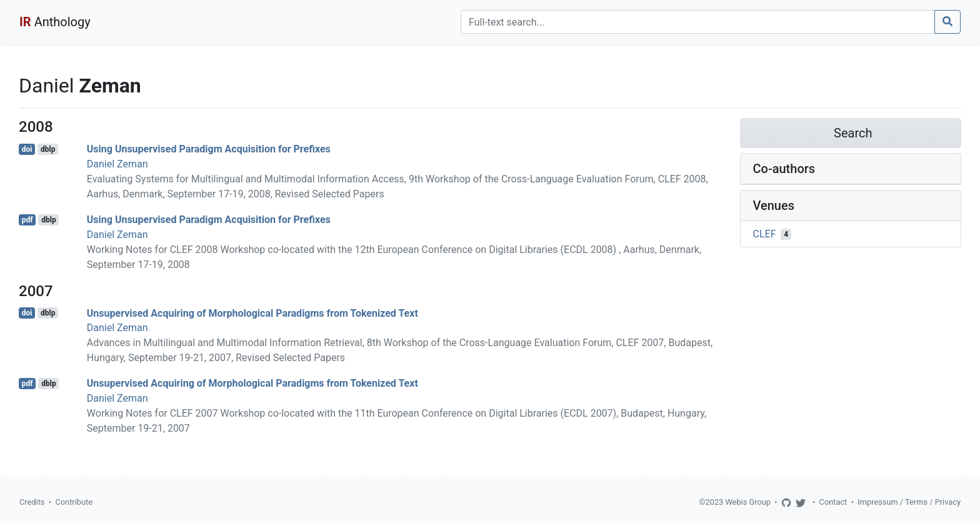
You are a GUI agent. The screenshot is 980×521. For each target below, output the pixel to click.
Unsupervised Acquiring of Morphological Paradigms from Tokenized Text (252, 313)
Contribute (74, 502)
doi (27, 149)
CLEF (765, 234)
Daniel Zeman (117, 164)
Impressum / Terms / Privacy (909, 502)
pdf (27, 220)
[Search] (698, 22)
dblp (48, 149)
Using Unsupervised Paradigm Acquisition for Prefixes (209, 149)
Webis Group (748, 502)
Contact (833, 502)
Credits (32, 502)
